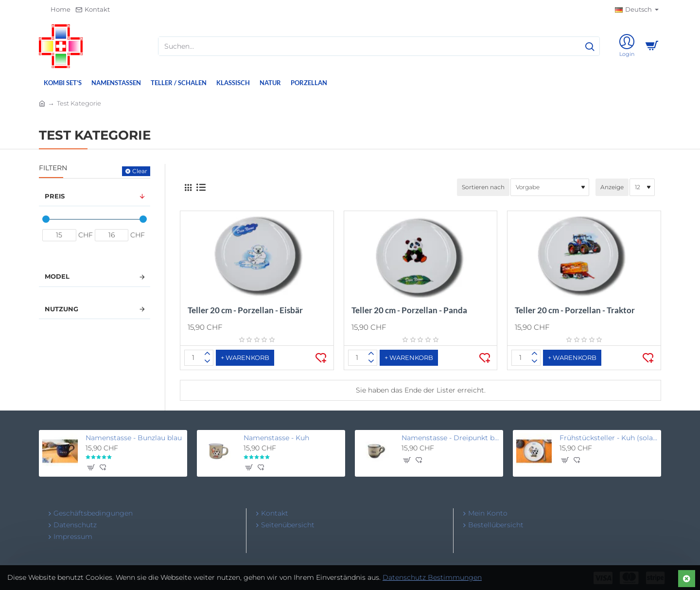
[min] (59, 235)
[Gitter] (188, 188)
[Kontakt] (93, 10)
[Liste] (201, 187)
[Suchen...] (590, 46)
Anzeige (612, 187)
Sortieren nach (483, 187)
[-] (207, 361)
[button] (245, 358)
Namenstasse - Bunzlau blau (134, 438)
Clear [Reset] (140, 171)
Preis (55, 196)
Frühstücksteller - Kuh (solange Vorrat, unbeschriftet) (609, 438)
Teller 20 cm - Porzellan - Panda (409, 310)
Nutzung (61, 309)
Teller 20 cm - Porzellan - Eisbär (245, 310)
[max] (112, 235)
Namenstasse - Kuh (276, 438)
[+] (207, 354)
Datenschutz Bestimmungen (432, 577)
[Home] (56, 10)
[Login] (627, 46)
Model (57, 276)
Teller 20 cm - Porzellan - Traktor (575, 310)
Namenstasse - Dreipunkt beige (451, 438)
